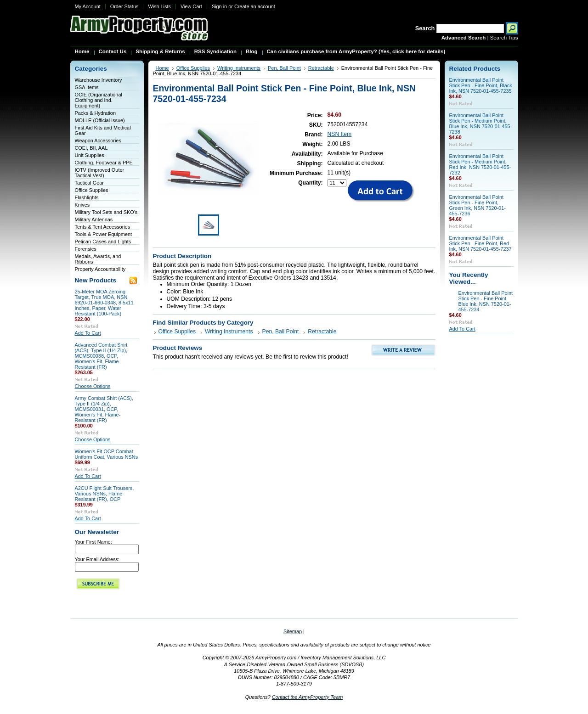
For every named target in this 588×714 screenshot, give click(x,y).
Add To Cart (88, 333)
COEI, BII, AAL (91, 148)
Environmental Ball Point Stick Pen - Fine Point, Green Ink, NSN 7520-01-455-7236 (478, 205)
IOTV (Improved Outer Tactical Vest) (100, 173)
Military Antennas (94, 219)
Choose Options (93, 386)
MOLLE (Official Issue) (100, 120)
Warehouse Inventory (99, 80)
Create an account (255, 6)
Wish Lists (159, 6)
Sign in (219, 6)
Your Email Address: (97, 559)
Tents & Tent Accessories (103, 227)
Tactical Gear (89, 183)
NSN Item (340, 134)
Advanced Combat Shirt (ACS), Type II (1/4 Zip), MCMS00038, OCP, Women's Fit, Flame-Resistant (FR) (101, 356)
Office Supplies (92, 190)
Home (162, 68)
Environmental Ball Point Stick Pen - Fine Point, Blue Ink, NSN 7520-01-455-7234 (486, 301)
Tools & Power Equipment (104, 234)
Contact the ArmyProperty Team (308, 697)
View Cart (191, 6)
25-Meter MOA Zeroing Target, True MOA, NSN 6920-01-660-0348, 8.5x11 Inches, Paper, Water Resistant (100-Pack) (104, 303)
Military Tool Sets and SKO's (106, 212)
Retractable (321, 68)
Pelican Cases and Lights (103, 242)
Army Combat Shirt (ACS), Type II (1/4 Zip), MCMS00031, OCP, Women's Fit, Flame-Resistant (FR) (104, 409)
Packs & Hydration (95, 113)
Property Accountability (100, 269)
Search (425, 28)
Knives (82, 205)
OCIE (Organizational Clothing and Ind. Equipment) (99, 100)
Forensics (86, 249)
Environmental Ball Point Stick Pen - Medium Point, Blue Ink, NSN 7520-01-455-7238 (481, 124)
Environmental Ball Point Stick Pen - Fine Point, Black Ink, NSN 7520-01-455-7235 (481, 85)
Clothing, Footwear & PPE (104, 163)
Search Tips (504, 38)
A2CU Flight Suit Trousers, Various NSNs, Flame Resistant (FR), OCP (105, 494)
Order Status (124, 6)
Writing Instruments (239, 68)
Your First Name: (93, 542)
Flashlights (87, 197)
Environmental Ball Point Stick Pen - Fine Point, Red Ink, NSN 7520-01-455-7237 (481, 243)
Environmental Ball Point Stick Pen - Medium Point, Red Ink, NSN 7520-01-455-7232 (480, 164)
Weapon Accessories (98, 141)
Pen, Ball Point (284, 68)
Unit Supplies (90, 155)
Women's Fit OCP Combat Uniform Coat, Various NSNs (107, 454)
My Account (88, 6)
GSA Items (87, 87)
